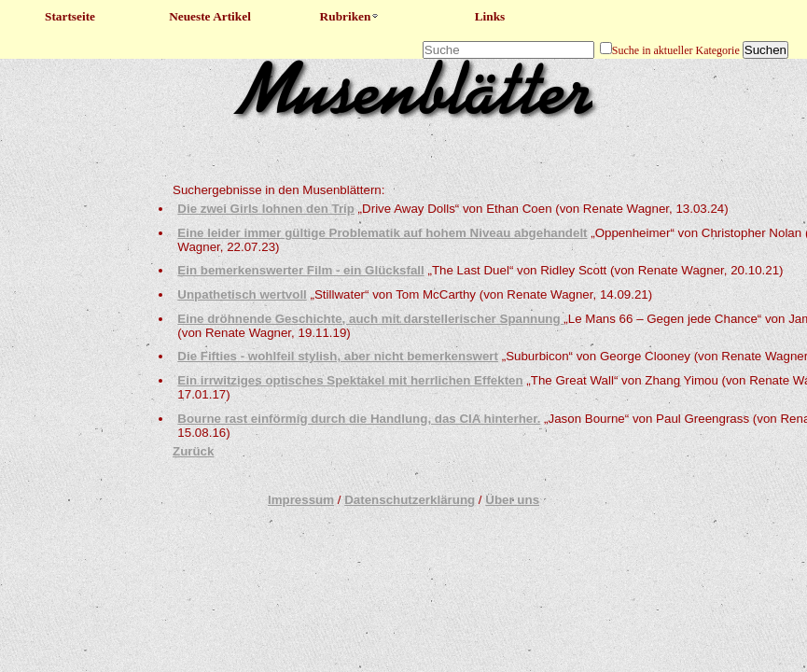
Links (490, 16)
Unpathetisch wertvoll (242, 294)
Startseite (70, 16)
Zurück (193, 451)
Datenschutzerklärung (410, 500)
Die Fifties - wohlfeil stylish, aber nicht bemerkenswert (338, 356)
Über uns (512, 500)
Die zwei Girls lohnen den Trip (266, 209)
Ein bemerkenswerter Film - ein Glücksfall (300, 270)
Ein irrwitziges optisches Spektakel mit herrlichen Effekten (350, 380)
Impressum (301, 500)
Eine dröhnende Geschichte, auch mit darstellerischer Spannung (370, 319)
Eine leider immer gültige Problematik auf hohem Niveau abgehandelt (382, 233)
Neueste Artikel (210, 16)
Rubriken (350, 16)
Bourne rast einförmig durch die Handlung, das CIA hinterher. (359, 419)
